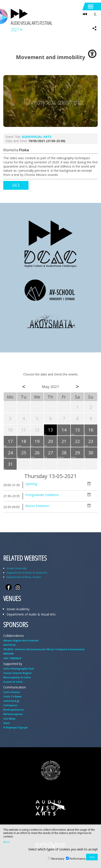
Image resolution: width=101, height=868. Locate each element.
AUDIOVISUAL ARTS (37, 137)
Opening (31, 484)
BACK (16, 185)
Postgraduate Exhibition (42, 495)
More (7, 842)
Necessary (58, 859)
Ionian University (17, 568)
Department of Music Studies (24, 577)
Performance (78, 859)
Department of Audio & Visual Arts (27, 573)
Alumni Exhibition (37, 506)
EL (95, 14)
